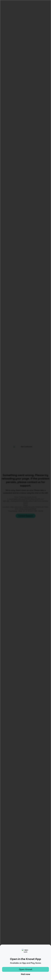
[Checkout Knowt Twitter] (32, 949)
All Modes (9, 181)
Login (31, 3)
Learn (22, 181)
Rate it (25, 24)
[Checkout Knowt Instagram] (19, 949)
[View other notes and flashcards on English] (9, 171)
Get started (43, 3)
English (23, 10)
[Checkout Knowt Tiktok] (12, 949)
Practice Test (38, 181)
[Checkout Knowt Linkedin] (39, 949)
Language (14, 10)
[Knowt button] (44, 29)
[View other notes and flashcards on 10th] (18, 171)
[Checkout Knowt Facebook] (26, 949)
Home (4, 10)
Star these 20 (40, 263)
